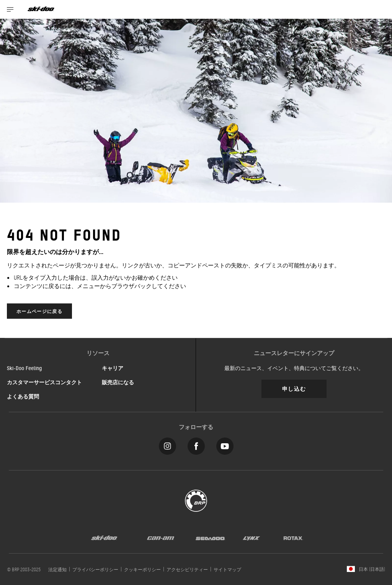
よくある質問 (23, 396)
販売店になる (118, 382)
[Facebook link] (196, 444)
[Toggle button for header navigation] (10, 9)
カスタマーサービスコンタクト (44, 382)
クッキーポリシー (142, 569)
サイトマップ (227, 569)
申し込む (294, 388)
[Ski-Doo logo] (41, 9)
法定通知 (57, 569)
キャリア (113, 368)
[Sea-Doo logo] (210, 537)
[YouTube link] (225, 444)
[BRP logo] (196, 500)
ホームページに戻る (39, 311)
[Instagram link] (167, 444)
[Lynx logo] (252, 537)
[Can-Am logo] (161, 537)
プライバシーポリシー (95, 569)
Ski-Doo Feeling (24, 368)
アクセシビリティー (187, 569)
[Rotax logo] (293, 537)
